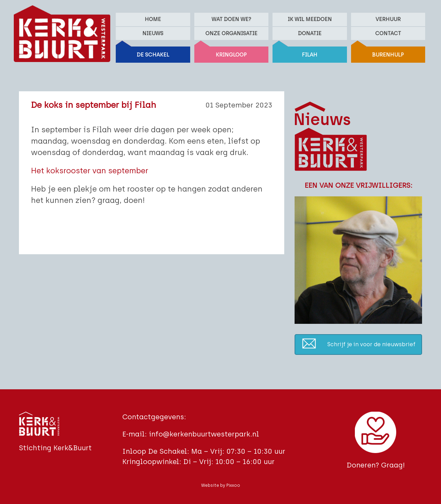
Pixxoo (233, 485)
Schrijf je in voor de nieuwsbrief (371, 344)
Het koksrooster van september (90, 171)
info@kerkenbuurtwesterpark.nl (204, 434)
